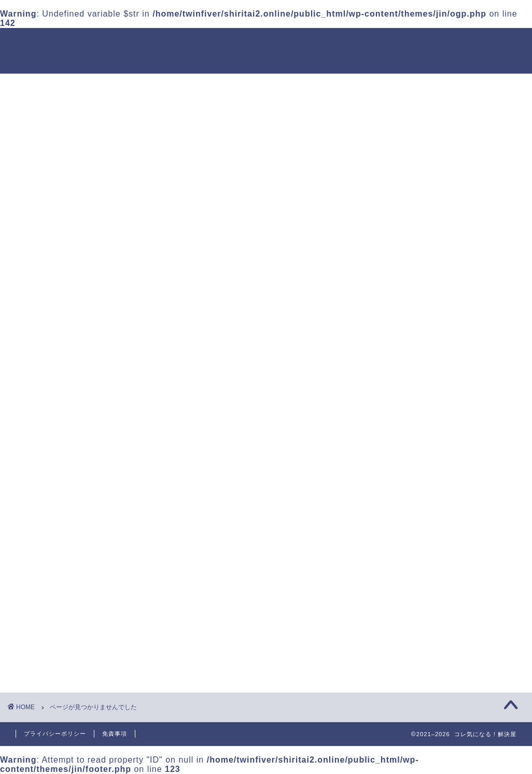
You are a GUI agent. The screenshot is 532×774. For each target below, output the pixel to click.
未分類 (70, 658)
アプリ (70, 575)
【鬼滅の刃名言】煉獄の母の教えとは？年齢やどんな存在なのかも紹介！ (445, 492)
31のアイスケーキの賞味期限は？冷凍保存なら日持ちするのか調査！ (445, 294)
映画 (66, 631)
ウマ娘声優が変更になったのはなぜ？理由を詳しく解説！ (445, 446)
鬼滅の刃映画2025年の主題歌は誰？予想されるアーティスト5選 (446, 400)
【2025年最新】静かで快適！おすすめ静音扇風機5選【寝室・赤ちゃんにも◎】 (446, 347)
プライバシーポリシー (55, 734)
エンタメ (75, 589)
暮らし (70, 644)
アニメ (70, 562)
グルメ (70, 603)
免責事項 (115, 734)
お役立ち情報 (83, 548)
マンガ (70, 617)
